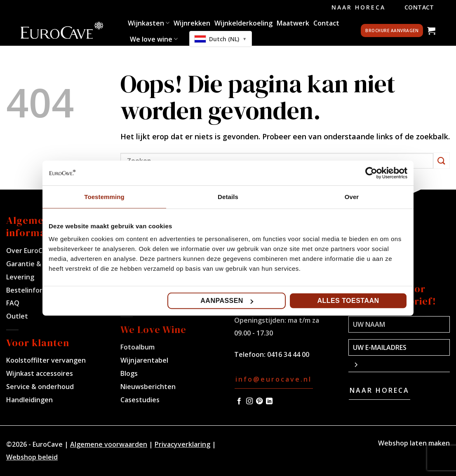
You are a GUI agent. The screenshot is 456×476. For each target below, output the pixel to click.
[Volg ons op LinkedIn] (269, 401)
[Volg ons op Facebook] (239, 401)
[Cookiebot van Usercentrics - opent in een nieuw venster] (371, 173)
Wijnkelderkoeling (243, 23)
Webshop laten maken (414, 443)
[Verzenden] (442, 161)
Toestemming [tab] (104, 196)
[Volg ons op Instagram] (249, 401)
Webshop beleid (32, 457)
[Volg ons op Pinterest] (259, 401)
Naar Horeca (358, 7)
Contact (419, 7)
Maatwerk (293, 23)
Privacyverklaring (182, 444)
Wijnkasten (149, 23)
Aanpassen (227, 301)
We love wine (154, 39)
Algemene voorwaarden (109, 444)
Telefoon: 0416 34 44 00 (272, 354)
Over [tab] (352, 196)
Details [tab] (228, 196)
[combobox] (221, 39)
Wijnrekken (192, 23)
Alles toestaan (348, 301)
